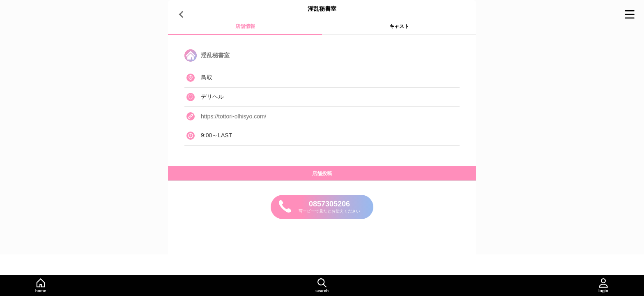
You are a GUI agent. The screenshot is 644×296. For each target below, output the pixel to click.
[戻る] (182, 14)
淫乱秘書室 (215, 55)
